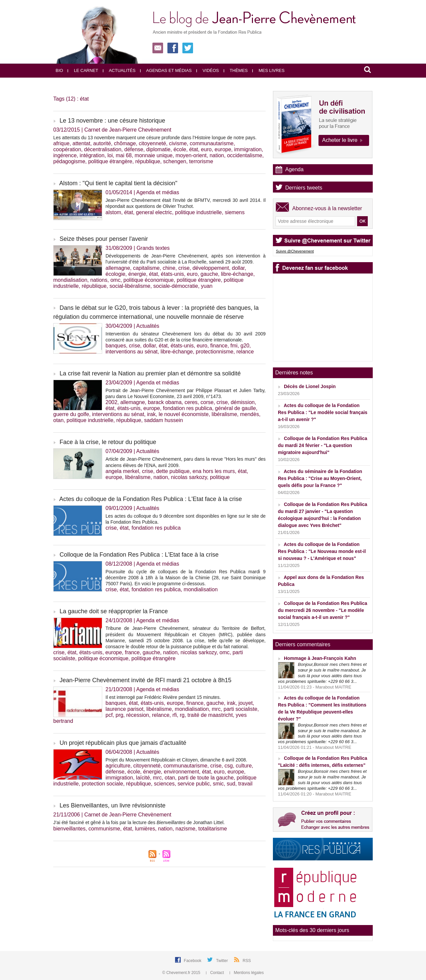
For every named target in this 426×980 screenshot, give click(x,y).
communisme (104, 829)
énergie (137, 274)
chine (169, 268)
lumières (145, 829)
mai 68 (124, 155)
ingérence (65, 155)
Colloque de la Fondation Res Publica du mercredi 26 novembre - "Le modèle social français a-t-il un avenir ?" (322, 610)
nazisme (185, 829)
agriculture (118, 766)
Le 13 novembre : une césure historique (112, 121)
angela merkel (122, 471)
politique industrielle (199, 212)
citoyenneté (152, 143)
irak (151, 414)
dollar (238, 268)
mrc (216, 709)
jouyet (245, 703)
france (132, 652)
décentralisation (103, 149)
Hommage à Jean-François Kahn (320, 658)
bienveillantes (69, 829)
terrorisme (201, 161)
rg (182, 715)
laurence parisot (124, 709)
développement (211, 268)
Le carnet (83, 70)
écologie (115, 274)
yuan (207, 286)
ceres (191, 402)
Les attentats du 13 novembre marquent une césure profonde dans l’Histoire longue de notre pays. (155, 138)
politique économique (149, 280)
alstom (113, 212)
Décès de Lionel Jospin (310, 386)
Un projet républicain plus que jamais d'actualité (123, 743)
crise (184, 268)
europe (223, 149)
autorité (102, 143)
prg (119, 715)
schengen (175, 161)
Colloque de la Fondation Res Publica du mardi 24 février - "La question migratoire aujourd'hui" (322, 445)
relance (245, 352)
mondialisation (70, 280)
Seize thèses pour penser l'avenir (104, 239)
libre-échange (237, 274)
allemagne (118, 268)
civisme (178, 143)
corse (207, 402)
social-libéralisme (130, 286)
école (180, 149)
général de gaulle (235, 408)
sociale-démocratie (176, 286)
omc (115, 280)
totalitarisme (213, 829)
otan (58, 420)
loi (110, 155)
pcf (109, 715)
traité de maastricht (210, 715)
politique (220, 477)
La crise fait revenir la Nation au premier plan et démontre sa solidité (150, 373)
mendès (249, 414)
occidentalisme (245, 155)
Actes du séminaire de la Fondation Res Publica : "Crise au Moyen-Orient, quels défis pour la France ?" (320, 478)
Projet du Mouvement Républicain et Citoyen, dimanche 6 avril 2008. (176, 760)
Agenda (294, 169)
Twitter (222, 961)
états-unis (172, 274)
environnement (181, 772)
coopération (67, 149)
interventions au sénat (132, 352)
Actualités (119, 70)
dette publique (173, 471)
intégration (92, 155)
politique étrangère (110, 161)
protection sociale (102, 784)
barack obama (165, 402)
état (194, 149)
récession (137, 715)
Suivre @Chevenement (295, 251)
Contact (215, 973)
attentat (81, 143)
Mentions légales (247, 973)
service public (194, 784)
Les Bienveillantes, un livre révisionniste (112, 805)
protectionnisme (214, 352)
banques (116, 346)
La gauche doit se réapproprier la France (114, 611)
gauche (210, 274)
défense (134, 149)
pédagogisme (69, 161)
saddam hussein (164, 420)
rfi (175, 715)
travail (245, 784)
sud (231, 784)
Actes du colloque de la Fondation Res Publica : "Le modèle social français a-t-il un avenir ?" (323, 412)
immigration (248, 149)
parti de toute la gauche (206, 778)
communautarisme (212, 143)
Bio (59, 70)
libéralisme (224, 414)
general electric (154, 212)
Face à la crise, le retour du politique (108, 442)
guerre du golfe (71, 414)
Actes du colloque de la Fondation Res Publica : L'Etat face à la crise (151, 499)
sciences (164, 784)
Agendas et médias (166, 70)
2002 (111, 402)
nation (217, 155)
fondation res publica (188, 408)
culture (244, 766)
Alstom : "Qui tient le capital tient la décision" (118, 183)
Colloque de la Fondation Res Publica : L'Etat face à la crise (139, 555)
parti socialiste (240, 709)
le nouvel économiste (184, 414)
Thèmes (236, 70)
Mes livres (268, 70)
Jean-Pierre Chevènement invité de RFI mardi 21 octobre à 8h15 (145, 680)
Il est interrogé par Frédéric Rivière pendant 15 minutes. (163, 697)
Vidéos (208, 70)
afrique (61, 143)
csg (229, 766)
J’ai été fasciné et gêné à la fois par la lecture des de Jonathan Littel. (139, 822)
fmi (234, 346)
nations (99, 280)
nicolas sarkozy (189, 477)
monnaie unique (154, 155)
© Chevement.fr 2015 (182, 973)
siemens (235, 212)
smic (218, 784)
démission (243, 402)
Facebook (193, 961)
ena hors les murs (213, 471)
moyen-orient (191, 155)
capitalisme (146, 268)
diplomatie (158, 149)
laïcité (143, 778)
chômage (125, 143)
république (148, 161)
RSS (247, 961)
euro (206, 149)
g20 (245, 346)
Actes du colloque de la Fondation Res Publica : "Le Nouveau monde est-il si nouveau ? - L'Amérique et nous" (322, 551)
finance (219, 346)
